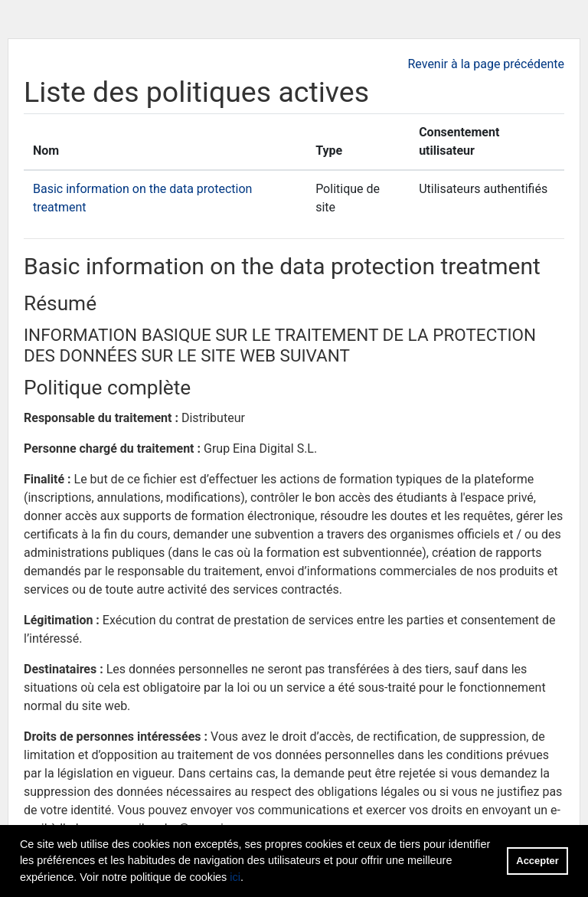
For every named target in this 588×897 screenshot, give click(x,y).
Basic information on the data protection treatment (282, 266)
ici (235, 877)
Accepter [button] (537, 861)
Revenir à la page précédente (486, 64)
